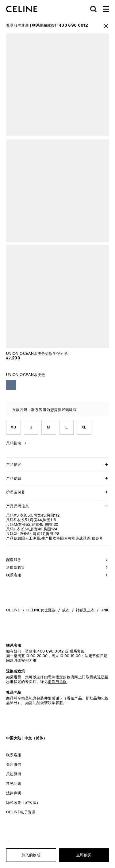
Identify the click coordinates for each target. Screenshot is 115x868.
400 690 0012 (50, 651)
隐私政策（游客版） (23, 802)
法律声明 (14, 793)
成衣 (66, 610)
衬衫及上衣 (85, 610)
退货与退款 (57, 682)
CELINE (13, 610)
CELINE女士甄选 (41, 610)
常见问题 (14, 783)
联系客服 (14, 755)
